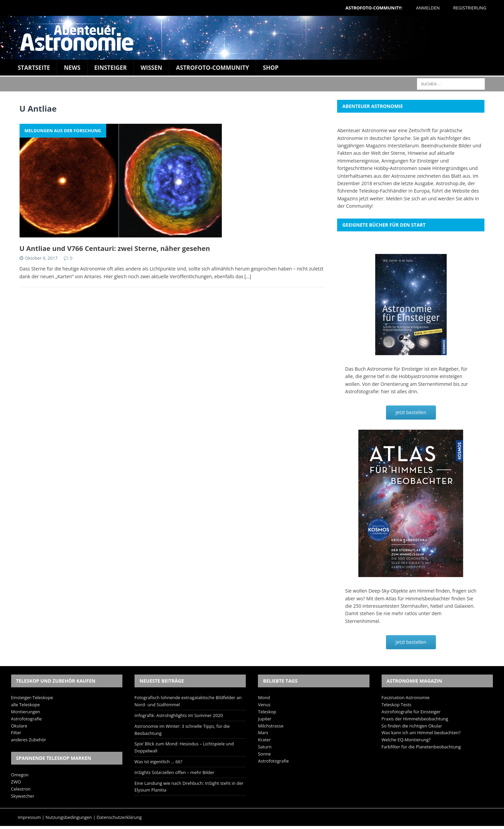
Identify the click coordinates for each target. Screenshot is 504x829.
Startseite (34, 68)
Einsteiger (111, 68)
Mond (264, 697)
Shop (271, 68)
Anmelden (428, 8)
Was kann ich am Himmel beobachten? (421, 733)
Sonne (264, 754)
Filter (16, 733)
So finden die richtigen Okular (412, 726)
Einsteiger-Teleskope (32, 697)
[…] (248, 276)
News (72, 68)
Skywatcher (23, 796)
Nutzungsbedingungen (69, 817)
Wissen (151, 68)
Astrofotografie (26, 719)
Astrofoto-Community (213, 68)
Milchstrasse (271, 726)
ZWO (16, 782)
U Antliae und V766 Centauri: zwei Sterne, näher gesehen (115, 248)
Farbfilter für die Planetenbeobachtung (421, 747)
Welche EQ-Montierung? (406, 740)
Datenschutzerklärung (119, 817)
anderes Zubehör (29, 740)
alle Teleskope (26, 705)
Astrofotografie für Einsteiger (411, 712)
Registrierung (470, 8)
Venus (264, 705)
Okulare (19, 726)
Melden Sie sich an (406, 198)
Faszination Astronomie (406, 697)
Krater (264, 740)
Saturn (265, 747)
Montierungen (26, 712)
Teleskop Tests (397, 705)
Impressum (29, 817)
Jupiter (265, 719)
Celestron (21, 789)
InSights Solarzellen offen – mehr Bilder (174, 772)
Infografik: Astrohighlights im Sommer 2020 (179, 715)
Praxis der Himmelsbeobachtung (415, 719)
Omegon (20, 775)
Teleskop (267, 712)
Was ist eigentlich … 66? (158, 762)
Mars (263, 733)
